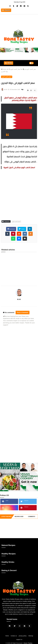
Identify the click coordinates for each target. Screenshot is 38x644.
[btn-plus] (31, 91)
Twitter (23, 229)
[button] (6, 10)
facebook (12, 229)
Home (4, 69)
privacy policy (23, 636)
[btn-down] (35, 91)
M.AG (19, 300)
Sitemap (31, 636)
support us (19, 640)
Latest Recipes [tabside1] (6, 517)
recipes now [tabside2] (19, 517)
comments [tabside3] (32, 517)
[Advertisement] (19, 361)
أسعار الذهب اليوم (15, 69)
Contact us (14, 636)
